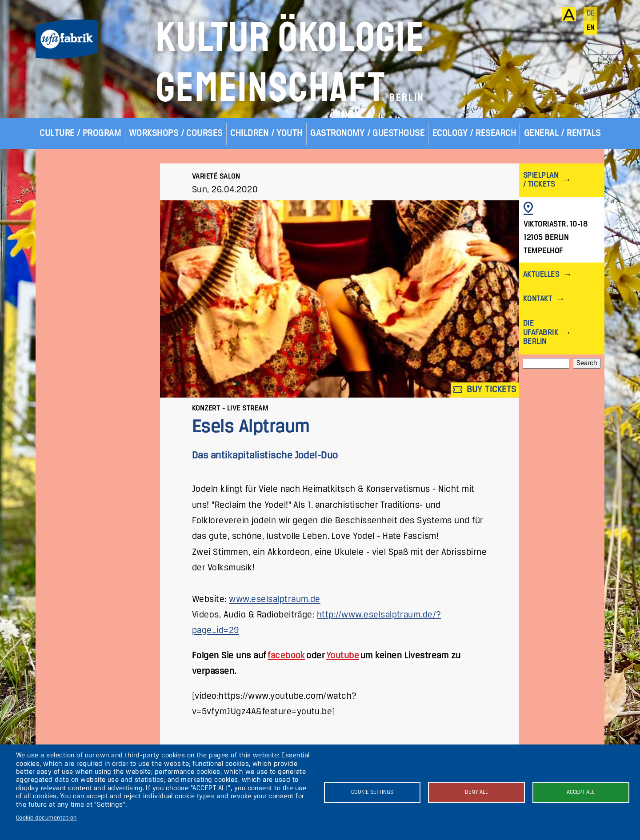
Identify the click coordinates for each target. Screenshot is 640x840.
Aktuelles (541, 275)
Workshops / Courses (176, 133)
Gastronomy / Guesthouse (367, 133)
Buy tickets (485, 390)
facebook (286, 656)
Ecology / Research (474, 133)
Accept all (581, 792)
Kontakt (538, 299)
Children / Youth (266, 133)
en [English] (591, 28)
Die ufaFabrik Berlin (541, 332)
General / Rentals (562, 133)
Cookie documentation (46, 818)
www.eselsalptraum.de (275, 599)
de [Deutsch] (591, 14)
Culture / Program (80, 133)
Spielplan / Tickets (541, 180)
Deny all (476, 792)
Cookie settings (372, 792)
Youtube (343, 656)
